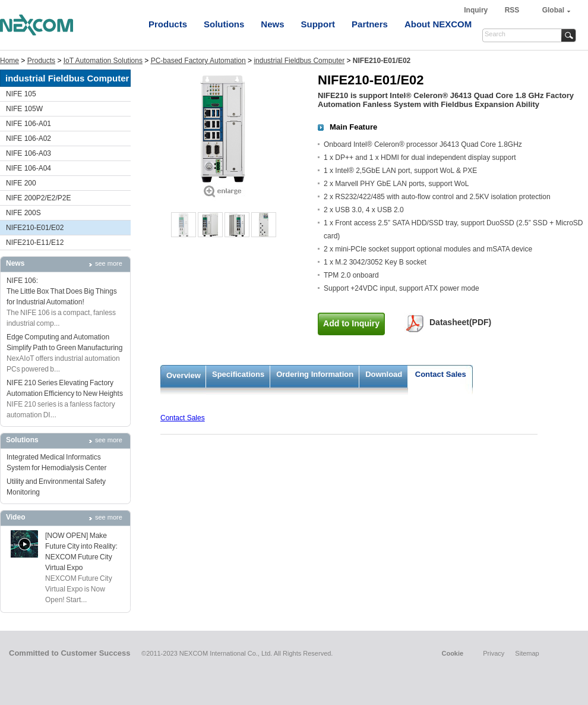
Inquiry (477, 10)
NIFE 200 (21, 183)
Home (10, 61)
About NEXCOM (438, 24)
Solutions (224, 24)
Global (553, 10)
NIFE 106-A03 (29, 153)
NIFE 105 (21, 94)
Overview (184, 375)
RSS (512, 10)
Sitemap (527, 653)
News (272, 24)
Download (384, 374)
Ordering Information (315, 374)
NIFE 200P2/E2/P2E (38, 198)
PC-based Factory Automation (198, 61)
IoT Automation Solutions (103, 61)
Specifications (238, 374)
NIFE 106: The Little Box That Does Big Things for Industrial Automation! (62, 291)
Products (168, 24)
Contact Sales (441, 374)
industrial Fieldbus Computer (299, 61)
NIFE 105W (24, 109)
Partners (370, 24)
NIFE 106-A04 (29, 168)
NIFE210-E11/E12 (35, 243)
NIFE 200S (23, 213)
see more (109, 263)
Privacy (494, 653)
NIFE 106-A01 (29, 124)
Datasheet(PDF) (460, 322)
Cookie (452, 653)
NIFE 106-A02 (29, 139)
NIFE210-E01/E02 (35, 228)
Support (318, 24)
